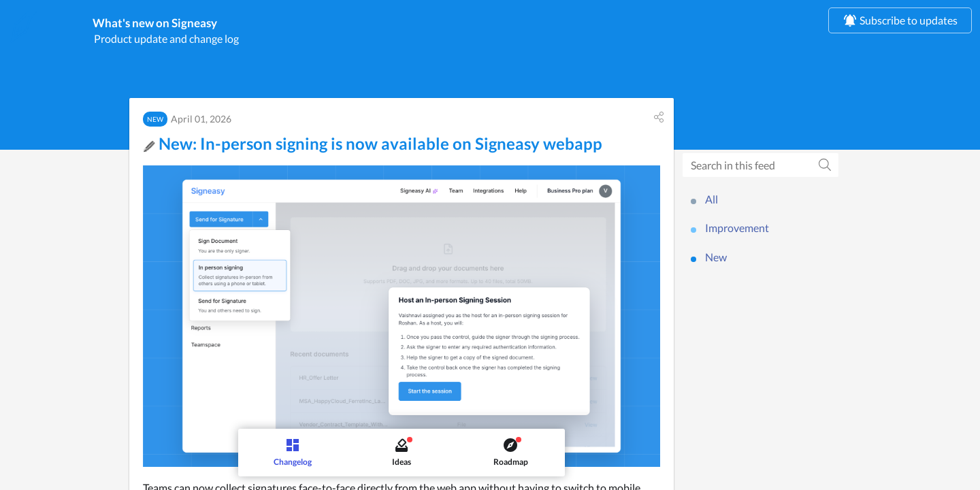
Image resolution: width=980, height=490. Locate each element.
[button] (659, 121)
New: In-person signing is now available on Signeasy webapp (373, 147)
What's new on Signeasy (215, 25)
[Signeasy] (24, 27)
